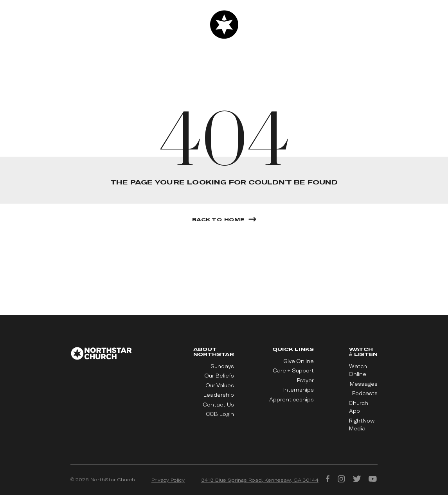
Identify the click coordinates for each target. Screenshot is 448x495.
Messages (364, 384)
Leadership (219, 395)
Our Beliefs (219, 376)
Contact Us (219, 405)
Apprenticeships (291, 399)
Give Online (299, 361)
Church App (359, 407)
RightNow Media (362, 425)
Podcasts (365, 393)
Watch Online (358, 370)
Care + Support (293, 370)
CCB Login (220, 414)
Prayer (305, 380)
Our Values (220, 385)
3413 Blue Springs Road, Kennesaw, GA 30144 (260, 480)
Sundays (222, 366)
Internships (299, 390)
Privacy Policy (168, 480)
